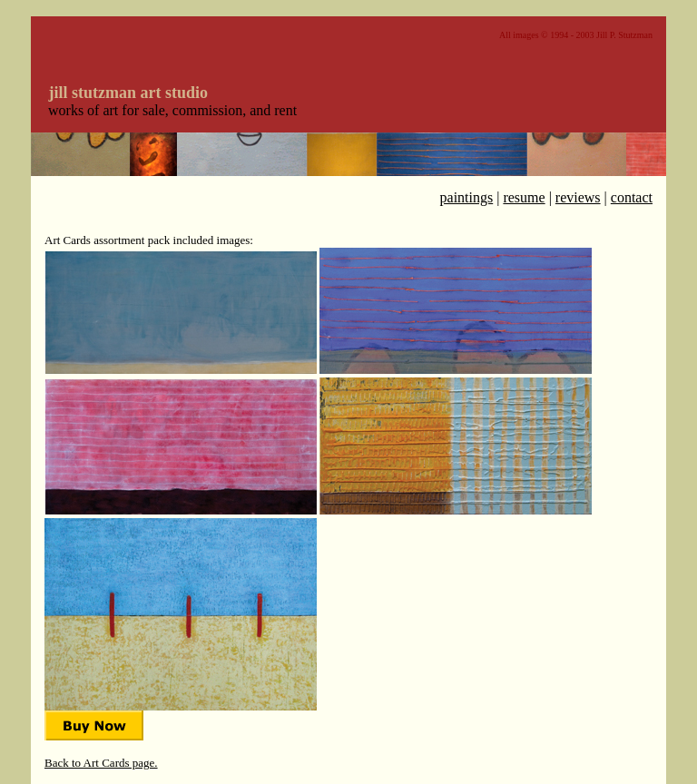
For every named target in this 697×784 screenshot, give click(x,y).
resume (524, 197)
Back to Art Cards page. (101, 763)
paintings (467, 197)
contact (632, 197)
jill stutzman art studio (129, 93)
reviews (578, 197)
